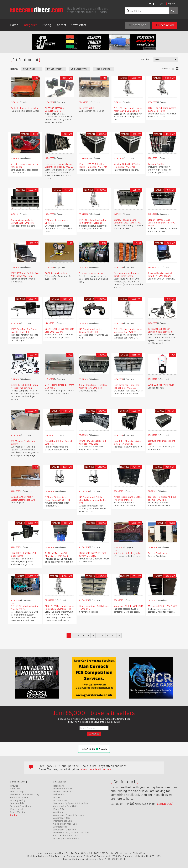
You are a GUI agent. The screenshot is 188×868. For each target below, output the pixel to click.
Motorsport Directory (65, 830)
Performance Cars (63, 821)
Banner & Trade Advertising (25, 794)
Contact (61, 25)
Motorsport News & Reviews (69, 815)
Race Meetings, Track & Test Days (71, 833)
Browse (14, 786)
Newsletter (78, 25)
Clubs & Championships (66, 836)
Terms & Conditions (20, 806)
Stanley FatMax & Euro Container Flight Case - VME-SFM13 (162, 223)
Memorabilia (60, 827)
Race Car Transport (63, 792)
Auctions (58, 812)
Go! (173, 11)
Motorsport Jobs (62, 818)
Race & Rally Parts (63, 789)
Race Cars (59, 786)
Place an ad (165, 25)
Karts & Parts (60, 809)
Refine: (14, 69)
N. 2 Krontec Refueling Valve (127, 553)
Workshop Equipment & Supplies (71, 803)
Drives (57, 797)
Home (14, 25)
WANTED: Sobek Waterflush (161, 385)
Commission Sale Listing (66, 806)
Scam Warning (18, 812)
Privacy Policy (18, 800)
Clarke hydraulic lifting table (25, 108)
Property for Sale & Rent (66, 839)
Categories (30, 25)
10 (113, 635)
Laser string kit (87, 108)
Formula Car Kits (156, 164)
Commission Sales (20, 797)
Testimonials (17, 803)
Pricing (46, 25)
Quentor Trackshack (158, 553)
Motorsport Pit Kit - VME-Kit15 (163, 606)
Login (161, 4)
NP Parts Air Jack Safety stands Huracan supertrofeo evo (93, 500)
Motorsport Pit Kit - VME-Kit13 (128, 606)
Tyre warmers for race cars (92, 273)
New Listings (17, 792)
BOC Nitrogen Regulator (56, 273)
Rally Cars (59, 794)
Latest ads (138, 25)
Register (172, 4)
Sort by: (145, 60)
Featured (15, 789)
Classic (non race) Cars (65, 824)
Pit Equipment (61, 800)
